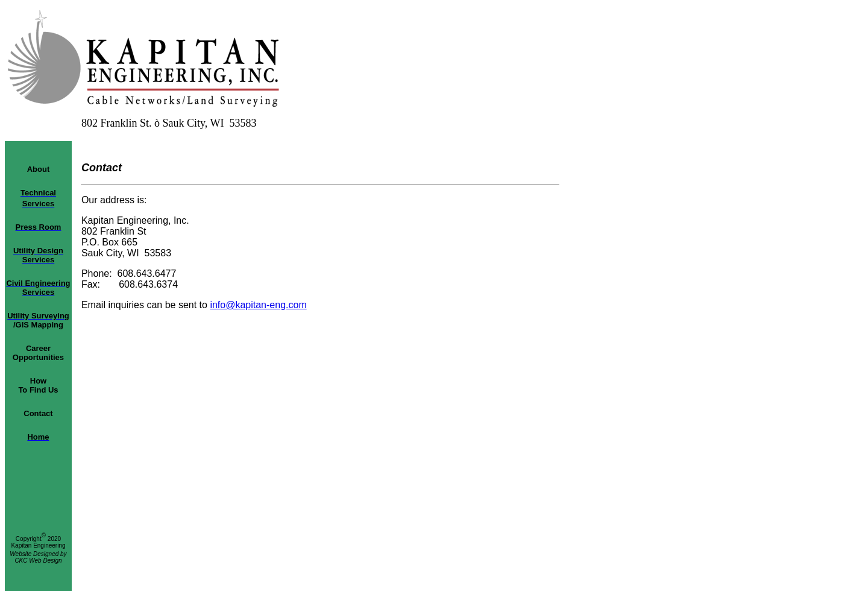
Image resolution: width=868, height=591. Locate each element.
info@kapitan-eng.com (258, 305)
